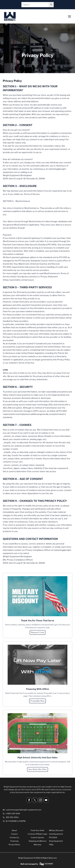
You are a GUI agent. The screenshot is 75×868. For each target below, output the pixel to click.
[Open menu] (69, 16)
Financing (14, 841)
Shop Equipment (56, 841)
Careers (14, 834)
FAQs (51, 845)
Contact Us (14, 838)
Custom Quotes (37, 838)
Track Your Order (37, 830)
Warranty (37, 845)
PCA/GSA (53, 838)
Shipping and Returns (38, 841)
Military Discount (56, 830)
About (14, 830)
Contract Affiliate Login (37, 834)
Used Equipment (56, 834)
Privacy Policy (14, 845)
